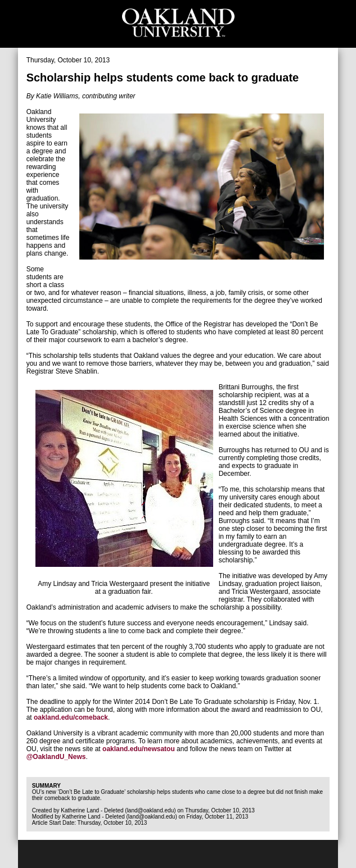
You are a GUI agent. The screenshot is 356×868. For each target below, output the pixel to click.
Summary (46, 786)
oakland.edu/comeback (71, 717)
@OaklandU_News (56, 757)
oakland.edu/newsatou (139, 749)
